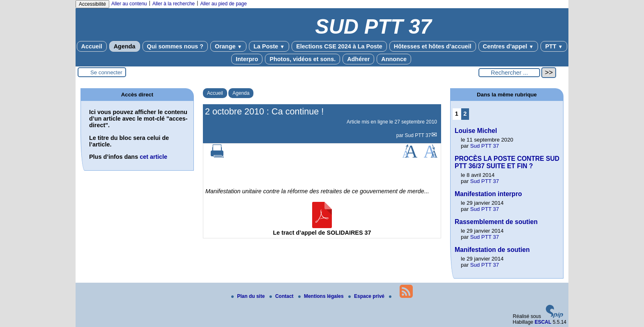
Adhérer (358, 59)
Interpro (247, 59)
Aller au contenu (129, 4)
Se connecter (106, 72)
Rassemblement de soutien (496, 222)
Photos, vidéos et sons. (302, 59)
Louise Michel (476, 131)
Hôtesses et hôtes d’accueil (433, 46)
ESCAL (543, 322)
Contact (282, 296)
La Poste (269, 46)
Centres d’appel (508, 46)
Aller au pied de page (223, 4)
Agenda (125, 46)
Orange (228, 46)
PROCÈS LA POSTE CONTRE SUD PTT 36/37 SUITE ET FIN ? (507, 162)
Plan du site (249, 296)
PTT (554, 46)
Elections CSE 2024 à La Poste (339, 46)
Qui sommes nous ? (175, 46)
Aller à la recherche (174, 4)
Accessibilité (92, 4)
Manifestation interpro (488, 194)
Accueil (92, 46)
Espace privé (367, 296)
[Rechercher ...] (509, 73)
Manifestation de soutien (492, 250)
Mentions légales (322, 296)
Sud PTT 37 (418, 135)
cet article (153, 157)
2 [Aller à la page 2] (465, 114)
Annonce (394, 59)
